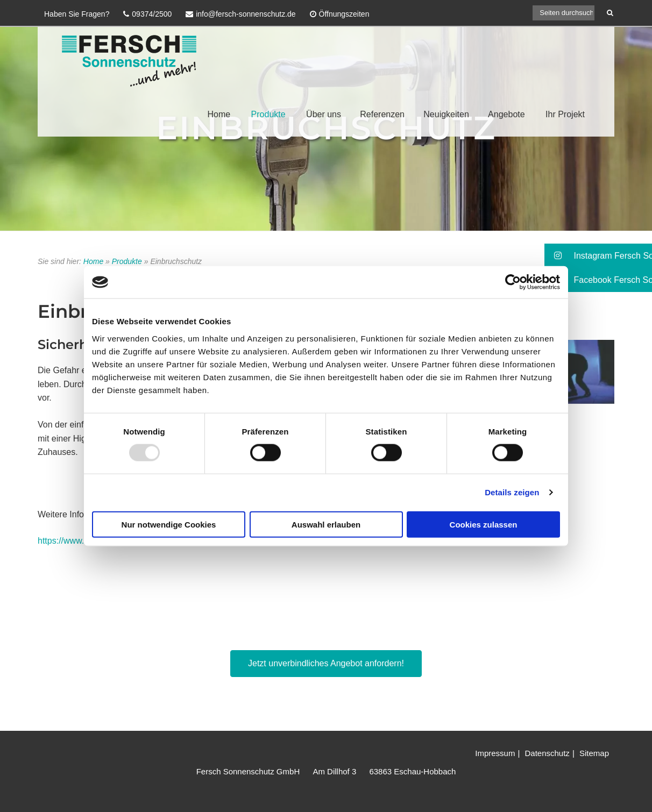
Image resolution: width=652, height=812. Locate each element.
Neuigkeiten (446, 114)
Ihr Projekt (565, 114)
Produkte (268, 114)
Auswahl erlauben (326, 524)
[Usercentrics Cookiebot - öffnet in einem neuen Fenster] (513, 282)
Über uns (324, 114)
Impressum (495, 753)
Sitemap (594, 753)
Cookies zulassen (484, 524)
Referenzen (382, 114)
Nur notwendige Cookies (169, 524)
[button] (598, 256)
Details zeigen (512, 492)
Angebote (506, 114)
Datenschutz (547, 753)
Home (219, 114)
